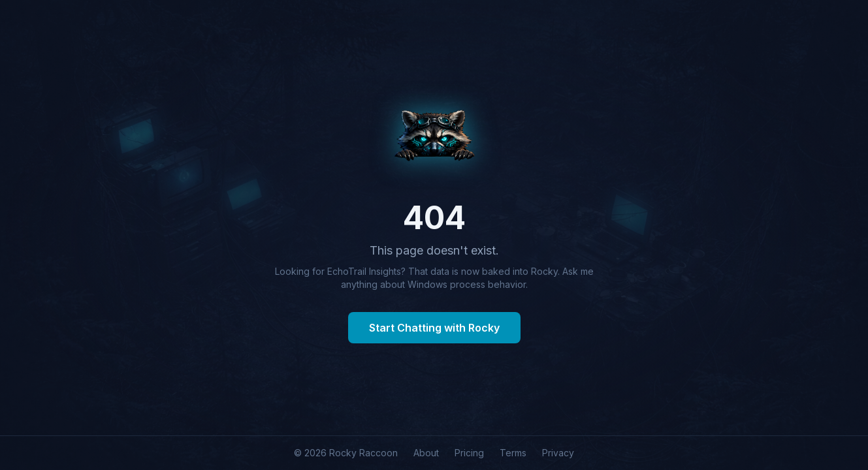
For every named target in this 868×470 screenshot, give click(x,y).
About (426, 453)
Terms (513, 453)
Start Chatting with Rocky (434, 328)
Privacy (558, 453)
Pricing (469, 453)
